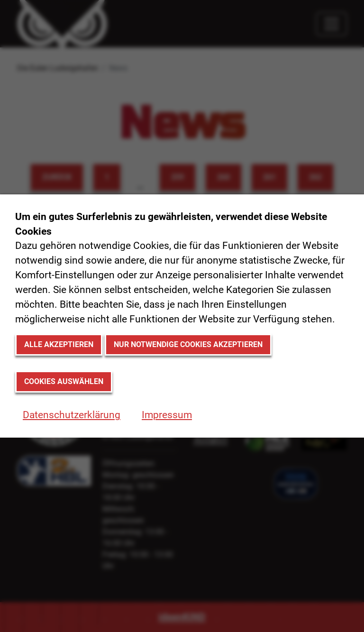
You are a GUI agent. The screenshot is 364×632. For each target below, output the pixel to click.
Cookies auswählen (64, 381)
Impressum (167, 415)
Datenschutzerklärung (72, 415)
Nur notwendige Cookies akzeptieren (188, 344)
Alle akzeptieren (59, 344)
